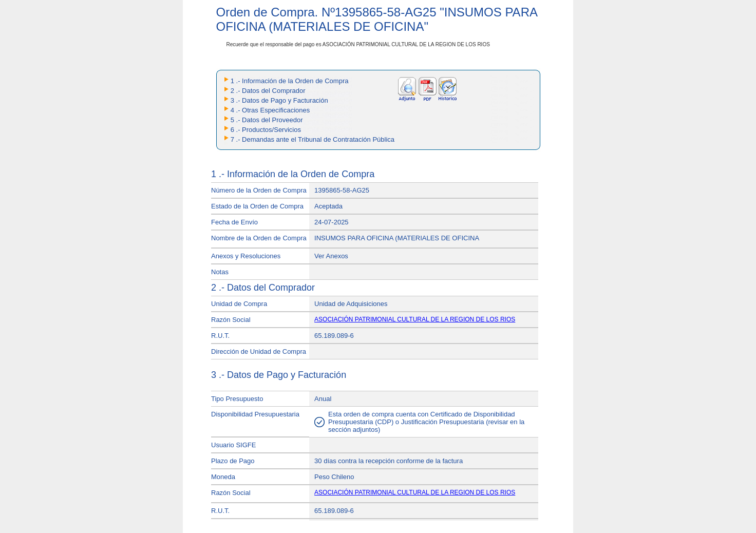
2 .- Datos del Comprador (268, 91)
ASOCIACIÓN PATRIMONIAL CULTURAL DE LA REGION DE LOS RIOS (415, 319)
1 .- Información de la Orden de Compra (290, 81)
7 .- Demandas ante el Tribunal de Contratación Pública (313, 139)
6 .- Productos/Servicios (266, 130)
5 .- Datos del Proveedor (267, 120)
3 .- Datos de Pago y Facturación (279, 100)
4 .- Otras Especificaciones (270, 110)
